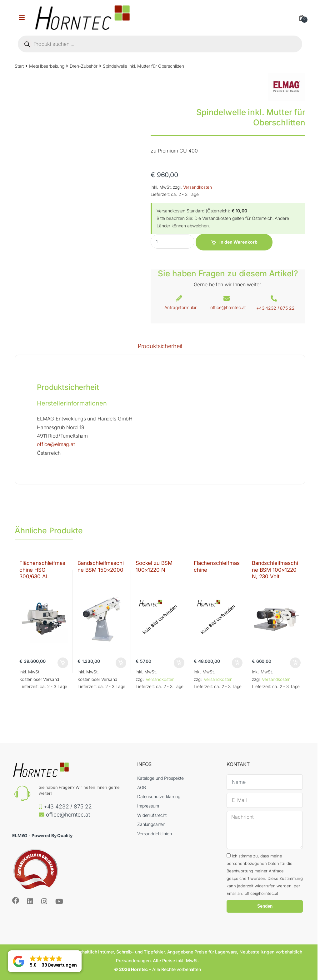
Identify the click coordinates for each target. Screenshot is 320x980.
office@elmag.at (56, 444)
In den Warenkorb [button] (63, 663)
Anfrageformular (180, 307)
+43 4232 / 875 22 (275, 308)
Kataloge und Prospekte (160, 778)
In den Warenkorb (238, 242)
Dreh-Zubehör (84, 66)
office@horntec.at (228, 307)
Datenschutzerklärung (159, 796)
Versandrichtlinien (154, 834)
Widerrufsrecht (152, 815)
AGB (142, 787)
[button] (45, 961)
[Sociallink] (16, 900)
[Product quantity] (172, 242)
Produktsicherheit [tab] (160, 346)
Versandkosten (197, 187)
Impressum (148, 806)
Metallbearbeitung (47, 66)
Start (19, 66)
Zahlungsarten (151, 824)
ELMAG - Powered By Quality (42, 835)
